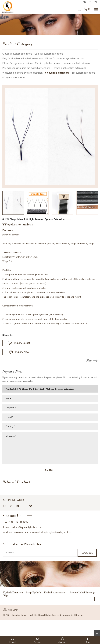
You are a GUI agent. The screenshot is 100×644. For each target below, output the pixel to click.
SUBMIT (50, 470)
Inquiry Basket (22, 343)
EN (95, 2)
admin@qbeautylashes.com (27, 527)
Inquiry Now (22, 352)
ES (90, 2)
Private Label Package (82, 593)
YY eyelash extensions (57, 73)
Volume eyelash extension (77, 63)
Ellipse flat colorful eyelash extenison (65, 59)
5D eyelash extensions (84, 73)
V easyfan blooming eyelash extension (22, 73)
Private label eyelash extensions (69, 68)
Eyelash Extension (13, 593)
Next (89, 361)
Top (95, 599)
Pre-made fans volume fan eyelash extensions (26, 68)
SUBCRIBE (87, 553)
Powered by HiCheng (72, 615)
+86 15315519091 (19, 522)
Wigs (6, 596)
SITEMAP (13, 610)
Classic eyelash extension (48, 63)
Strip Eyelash (33, 593)
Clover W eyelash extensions (17, 54)
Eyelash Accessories (55, 593)
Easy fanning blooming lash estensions (23, 59)
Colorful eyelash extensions (49, 54)
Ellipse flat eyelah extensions (17, 63)
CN (84, 2)
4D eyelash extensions (14, 78)
